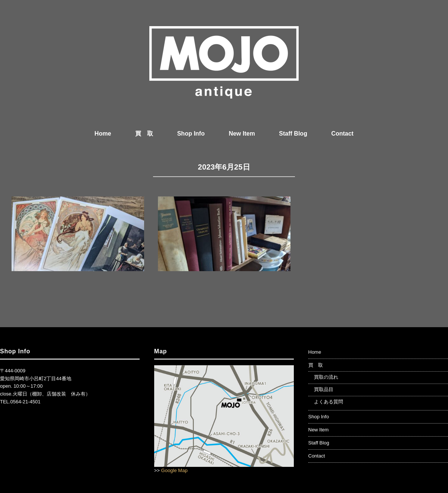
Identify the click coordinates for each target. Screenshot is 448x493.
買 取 (144, 134)
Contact (342, 134)
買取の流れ (326, 377)
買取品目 (324, 389)
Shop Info (191, 134)
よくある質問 (329, 402)
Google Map (175, 470)
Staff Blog (293, 134)
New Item (242, 134)
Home (103, 134)
